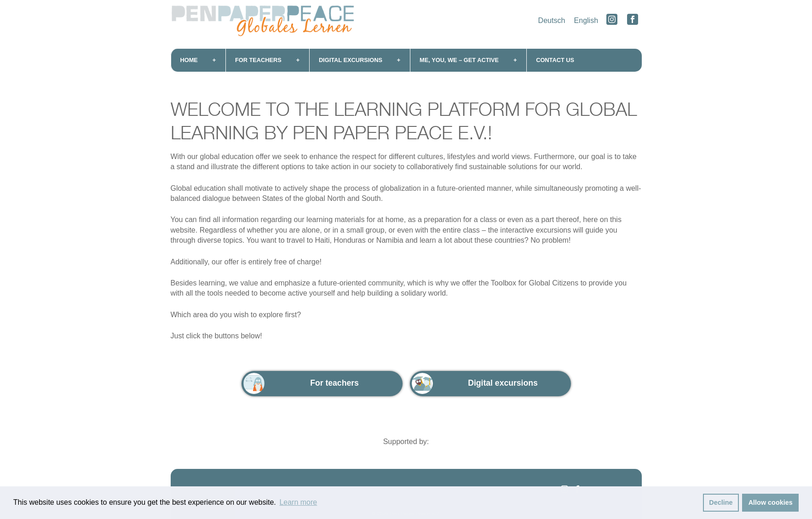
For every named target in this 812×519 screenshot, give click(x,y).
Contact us (555, 60)
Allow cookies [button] (771, 502)
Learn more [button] (298, 502)
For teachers (258, 60)
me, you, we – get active (459, 60)
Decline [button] (721, 502)
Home (189, 60)
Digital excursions (351, 60)
